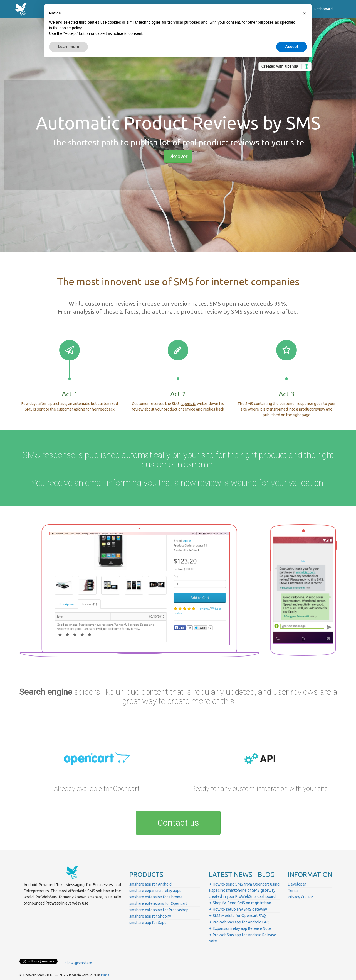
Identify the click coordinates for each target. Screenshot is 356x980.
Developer (297, 884)
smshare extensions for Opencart (158, 903)
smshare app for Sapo (148, 923)
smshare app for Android (150, 884)
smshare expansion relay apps (155, 891)
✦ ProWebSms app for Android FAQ (239, 922)
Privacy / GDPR (300, 897)
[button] (304, 13)
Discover (178, 156)
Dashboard (323, 9)
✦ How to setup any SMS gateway (238, 909)
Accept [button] (292, 47)
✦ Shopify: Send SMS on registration (240, 903)
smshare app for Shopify (150, 916)
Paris (105, 975)
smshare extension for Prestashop (159, 910)
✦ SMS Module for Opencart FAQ (237, 916)
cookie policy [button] (71, 28)
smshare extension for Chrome (156, 897)
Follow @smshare (77, 963)
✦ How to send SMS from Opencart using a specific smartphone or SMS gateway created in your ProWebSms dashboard (244, 890)
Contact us (178, 823)
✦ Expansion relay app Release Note (240, 928)
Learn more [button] (68, 47)
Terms (293, 891)
